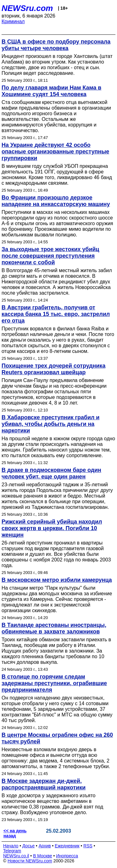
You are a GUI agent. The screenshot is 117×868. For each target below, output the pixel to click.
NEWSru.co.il (16, 856)
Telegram (12, 851)
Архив (45, 846)
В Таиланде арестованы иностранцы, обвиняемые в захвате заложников (54, 628)
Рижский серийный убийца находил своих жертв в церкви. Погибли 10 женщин (52, 528)
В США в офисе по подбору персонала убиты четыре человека (56, 45)
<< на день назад (15, 833)
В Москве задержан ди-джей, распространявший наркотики (44, 784)
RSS (88, 846)
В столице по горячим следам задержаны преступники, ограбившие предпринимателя (54, 683)
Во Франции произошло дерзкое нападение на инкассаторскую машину (56, 201)
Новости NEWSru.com (30, 861)
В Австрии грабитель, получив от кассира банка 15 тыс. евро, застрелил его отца (56, 314)
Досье (28, 846)
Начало (11, 846)
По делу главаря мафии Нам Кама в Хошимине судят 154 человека (51, 91)
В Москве (43, 856)
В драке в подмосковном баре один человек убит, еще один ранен (51, 473)
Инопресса (67, 856)
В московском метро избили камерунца (57, 580)
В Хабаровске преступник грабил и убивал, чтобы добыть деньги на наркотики (51, 424)
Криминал (13, 21)
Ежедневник (67, 846)
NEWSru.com (27, 8)
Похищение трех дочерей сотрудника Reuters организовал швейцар (54, 369)
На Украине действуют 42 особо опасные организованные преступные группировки (55, 152)
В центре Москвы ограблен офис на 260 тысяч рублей (57, 738)
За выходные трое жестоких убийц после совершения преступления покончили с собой (50, 256)
